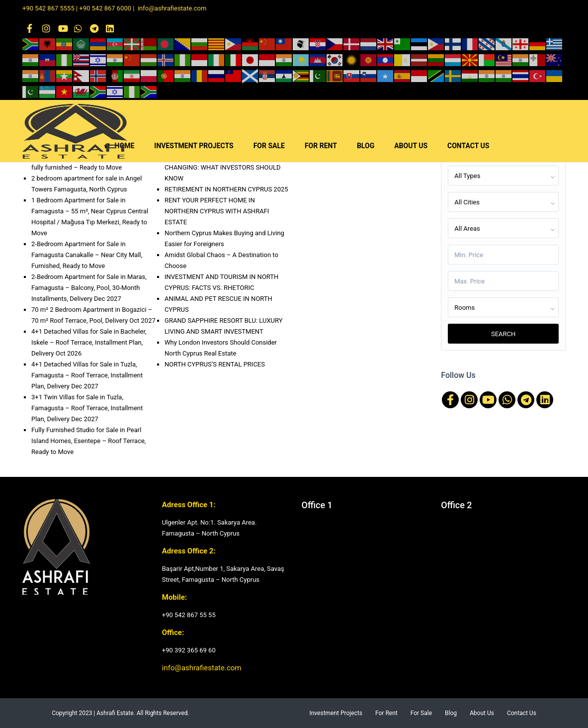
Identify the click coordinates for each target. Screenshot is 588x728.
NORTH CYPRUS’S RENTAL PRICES (215, 364)
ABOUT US (411, 146)
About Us (482, 713)
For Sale (421, 713)
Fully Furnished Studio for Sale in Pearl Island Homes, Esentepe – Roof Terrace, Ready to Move (88, 441)
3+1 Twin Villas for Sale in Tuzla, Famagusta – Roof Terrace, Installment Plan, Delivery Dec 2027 (87, 408)
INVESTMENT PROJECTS (194, 146)
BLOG (366, 146)
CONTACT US (468, 146)
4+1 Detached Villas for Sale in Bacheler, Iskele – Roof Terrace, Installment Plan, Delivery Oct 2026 (89, 342)
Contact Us (522, 713)
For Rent (386, 713)
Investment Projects (336, 713)
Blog (451, 713)
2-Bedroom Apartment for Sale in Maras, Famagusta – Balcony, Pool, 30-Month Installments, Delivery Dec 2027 (89, 288)
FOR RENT (321, 146)
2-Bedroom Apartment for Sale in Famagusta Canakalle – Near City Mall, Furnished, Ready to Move (87, 255)
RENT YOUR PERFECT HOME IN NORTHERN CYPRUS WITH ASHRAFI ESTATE (217, 211)
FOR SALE (269, 146)
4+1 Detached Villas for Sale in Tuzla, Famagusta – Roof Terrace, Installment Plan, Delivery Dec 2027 (87, 375)
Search (503, 334)
